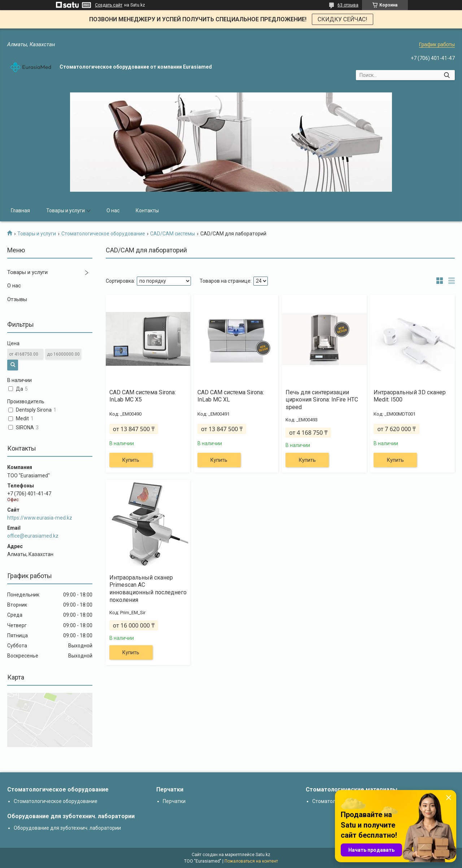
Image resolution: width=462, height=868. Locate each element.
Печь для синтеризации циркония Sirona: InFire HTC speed (322, 400)
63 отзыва (348, 5)
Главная (20, 211)
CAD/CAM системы (173, 234)
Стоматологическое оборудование (103, 234)
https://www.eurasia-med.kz (40, 518)
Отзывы (17, 299)
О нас (113, 211)
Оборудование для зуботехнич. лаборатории (67, 828)
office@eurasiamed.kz (33, 536)
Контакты (147, 211)
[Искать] (447, 75)
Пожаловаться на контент (251, 861)
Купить (131, 460)
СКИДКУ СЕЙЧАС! (343, 19)
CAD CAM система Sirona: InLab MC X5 (143, 396)
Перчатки (174, 801)
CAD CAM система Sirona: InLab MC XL (231, 396)
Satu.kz (263, 855)
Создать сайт (109, 5)
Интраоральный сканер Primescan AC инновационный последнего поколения (148, 589)
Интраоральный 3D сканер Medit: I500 (410, 396)
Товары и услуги (66, 211)
